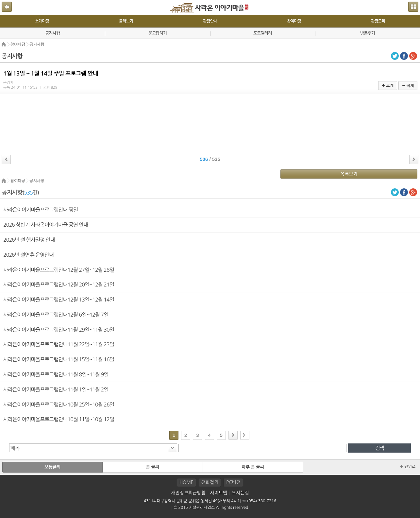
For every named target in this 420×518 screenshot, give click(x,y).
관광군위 (378, 21)
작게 (408, 86)
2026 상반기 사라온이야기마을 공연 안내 (46, 225)
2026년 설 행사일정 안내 (29, 240)
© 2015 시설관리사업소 (194, 508)
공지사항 (52, 33)
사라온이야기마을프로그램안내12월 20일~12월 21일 (59, 285)
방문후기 (368, 33)
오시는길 (240, 493)
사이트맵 (219, 493)
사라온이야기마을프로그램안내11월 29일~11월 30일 (59, 330)
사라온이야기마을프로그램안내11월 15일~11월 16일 (59, 359)
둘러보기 (126, 21)
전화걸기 (210, 482)
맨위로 (408, 467)
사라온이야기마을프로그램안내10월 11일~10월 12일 (59, 419)
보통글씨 (52, 467)
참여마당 (294, 21)
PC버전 (233, 482)
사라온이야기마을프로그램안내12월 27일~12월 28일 (59, 270)
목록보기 (349, 174)
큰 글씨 (153, 467)
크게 (388, 86)
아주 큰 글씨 (253, 467)
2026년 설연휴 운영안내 (28, 255)
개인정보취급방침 (188, 493)
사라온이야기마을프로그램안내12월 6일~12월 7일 (56, 315)
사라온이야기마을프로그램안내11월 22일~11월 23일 (59, 344)
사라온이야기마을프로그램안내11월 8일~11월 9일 (56, 374)
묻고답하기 (158, 33)
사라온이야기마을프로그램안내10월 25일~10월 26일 (59, 405)
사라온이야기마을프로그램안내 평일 (41, 210)
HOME (186, 482)
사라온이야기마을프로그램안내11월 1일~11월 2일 (56, 389)
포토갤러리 (262, 33)
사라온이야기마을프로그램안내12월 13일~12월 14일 (59, 300)
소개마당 (42, 21)
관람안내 (210, 21)
